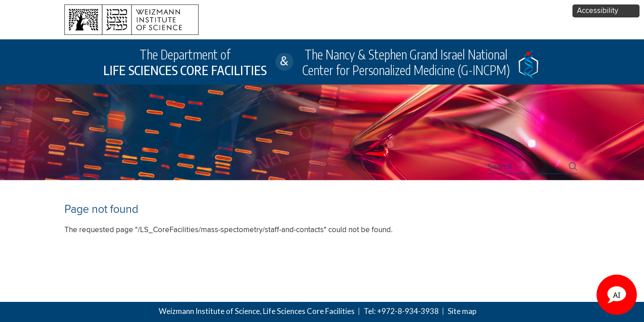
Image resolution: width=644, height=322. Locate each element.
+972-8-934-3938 (408, 311)
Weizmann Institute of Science (209, 311)
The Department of (185, 62)
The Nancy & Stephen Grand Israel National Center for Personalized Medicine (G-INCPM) (406, 62)
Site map (462, 311)
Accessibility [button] (597, 11)
